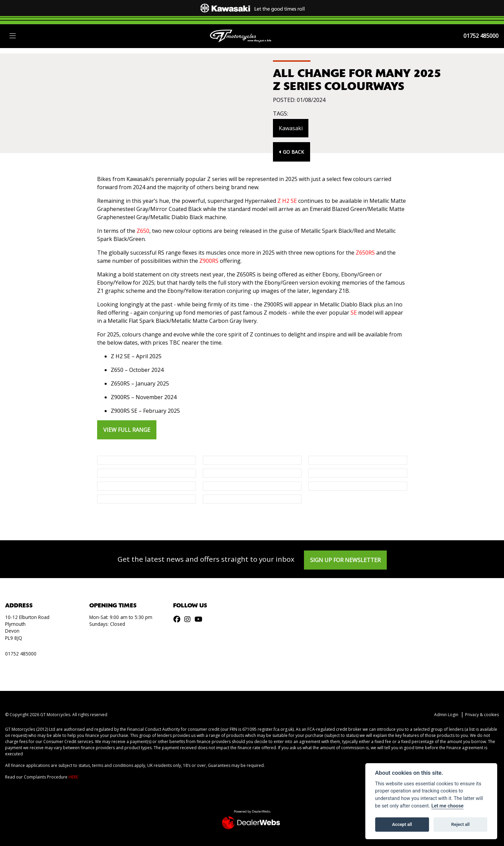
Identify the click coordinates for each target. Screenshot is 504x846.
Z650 (143, 231)
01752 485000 (481, 36)
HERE (73, 777)
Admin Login (446, 715)
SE (354, 313)
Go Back (292, 152)
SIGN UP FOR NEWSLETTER (345, 560)
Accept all (402, 824)
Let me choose (448, 806)
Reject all (460, 824)
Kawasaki (291, 128)
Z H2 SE (287, 201)
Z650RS (365, 253)
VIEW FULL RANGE (127, 430)
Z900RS (209, 261)
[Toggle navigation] (13, 36)
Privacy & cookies (482, 715)
